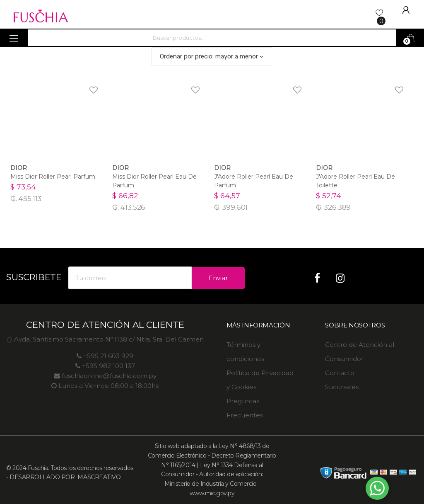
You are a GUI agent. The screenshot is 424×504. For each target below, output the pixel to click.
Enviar (218, 278)
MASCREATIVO (98, 477)
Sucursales (342, 387)
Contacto (340, 373)
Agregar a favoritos (88, 85)
